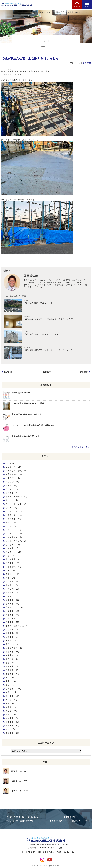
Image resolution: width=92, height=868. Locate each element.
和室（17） (11, 578)
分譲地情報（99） (14, 567)
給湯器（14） (12, 692)
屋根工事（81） (13, 633)
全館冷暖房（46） (14, 559)
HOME (33, 12)
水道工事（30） (13, 674)
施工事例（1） (12, 655)
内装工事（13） (13, 563)
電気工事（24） (13, 733)
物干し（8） (11, 681)
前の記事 (84, 372)
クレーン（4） (12, 500)
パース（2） (11, 526)
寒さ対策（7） (12, 630)
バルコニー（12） (14, 530)
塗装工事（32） (13, 604)
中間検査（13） (13, 548)
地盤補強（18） (13, 589)
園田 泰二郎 (31, 276)
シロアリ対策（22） (15, 511)
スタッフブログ (46, 12)
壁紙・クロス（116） (15, 607)
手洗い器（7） (12, 644)
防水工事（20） (13, 726)
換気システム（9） (14, 648)
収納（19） (11, 570)
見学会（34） (12, 714)
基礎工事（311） (13, 600)
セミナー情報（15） (15, 515)
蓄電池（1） (11, 707)
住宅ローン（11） (14, 552)
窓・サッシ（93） (14, 689)
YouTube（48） (13, 463)
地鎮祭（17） (12, 596)
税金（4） (10, 685)
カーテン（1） (12, 489)
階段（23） (11, 729)
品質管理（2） (12, 581)
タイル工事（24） (14, 519)
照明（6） (10, 678)
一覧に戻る (46, 372)
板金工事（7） (12, 666)
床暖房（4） (11, 641)
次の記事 (8, 372)
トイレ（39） (12, 522)
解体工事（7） (12, 718)
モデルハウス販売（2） (16, 541)
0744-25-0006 (35, 851)
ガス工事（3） (12, 493)
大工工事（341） (13, 622)
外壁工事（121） (13, 611)
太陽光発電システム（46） (18, 626)
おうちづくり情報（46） (17, 471)
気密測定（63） (13, 670)
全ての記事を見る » (80, 447)
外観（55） (11, 618)
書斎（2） (10, 663)
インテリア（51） (14, 467)
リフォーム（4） (13, 545)
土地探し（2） (12, 585)
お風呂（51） (12, 486)
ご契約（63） (12, 508)
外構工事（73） (13, 615)
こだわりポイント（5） (16, 504)
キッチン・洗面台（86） (17, 497)
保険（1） (10, 556)
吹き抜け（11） (13, 574)
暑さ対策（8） (12, 659)
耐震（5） (10, 703)
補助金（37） (12, 711)
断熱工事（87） (13, 652)
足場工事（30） (13, 722)
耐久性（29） (12, 700)
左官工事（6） (12, 637)
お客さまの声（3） (14, 474)
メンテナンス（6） (14, 537)
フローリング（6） (14, 533)
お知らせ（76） (13, 482)
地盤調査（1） (12, 593)
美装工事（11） (13, 696)
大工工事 (87, 63)
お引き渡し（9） (13, 478)
